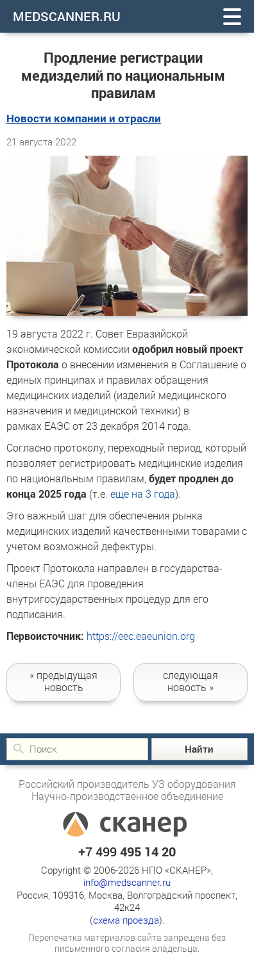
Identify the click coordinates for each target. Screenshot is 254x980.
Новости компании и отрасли (84, 118)
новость (63, 681)
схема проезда (126, 920)
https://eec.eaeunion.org (141, 636)
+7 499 (127, 851)
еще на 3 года (143, 494)
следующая (190, 681)
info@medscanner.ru (127, 882)
